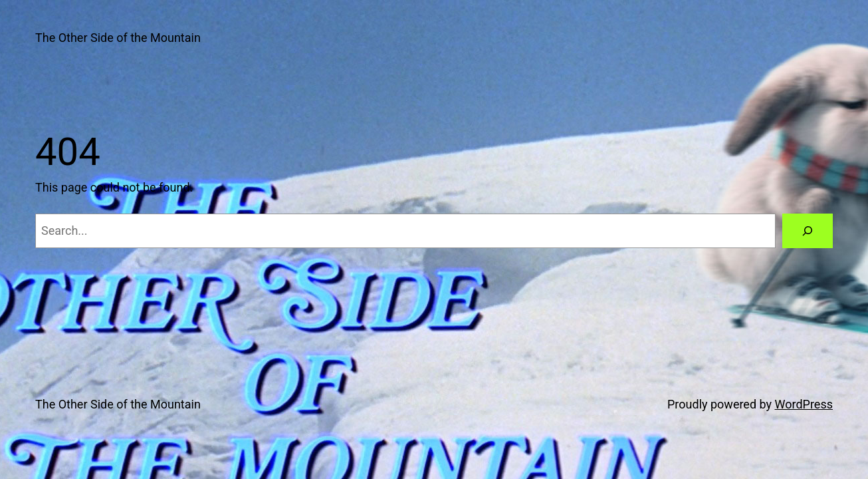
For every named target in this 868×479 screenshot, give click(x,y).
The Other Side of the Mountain (118, 38)
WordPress (804, 404)
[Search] (808, 231)
